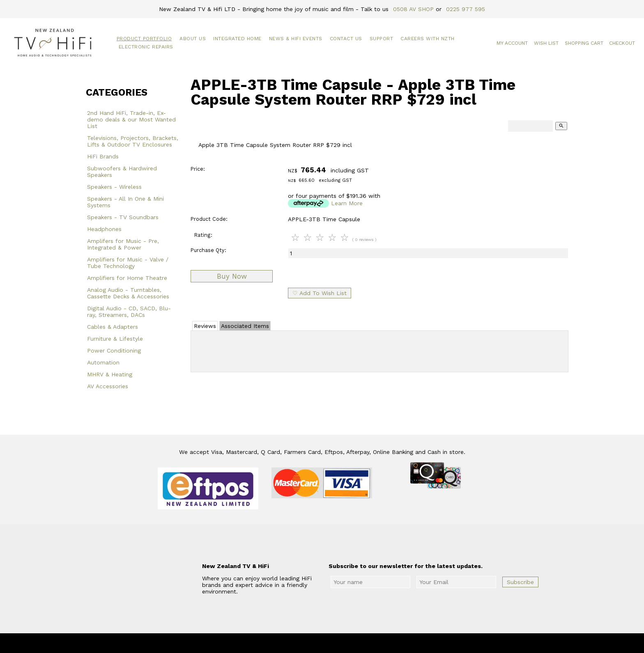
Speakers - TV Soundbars (123, 217)
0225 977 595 (466, 9)
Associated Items (245, 326)
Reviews (205, 326)
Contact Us (346, 39)
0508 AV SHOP (413, 9)
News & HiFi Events (296, 39)
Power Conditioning (114, 351)
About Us (193, 39)
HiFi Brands (103, 156)
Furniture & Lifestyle (115, 339)
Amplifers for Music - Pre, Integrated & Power (123, 244)
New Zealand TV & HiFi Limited (344, 643)
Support (382, 39)
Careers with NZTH (428, 39)
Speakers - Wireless (114, 187)
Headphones (104, 229)
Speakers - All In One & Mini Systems (125, 202)
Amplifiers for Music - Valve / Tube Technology (128, 263)
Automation (103, 362)
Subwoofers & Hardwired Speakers (122, 172)
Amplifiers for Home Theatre (127, 278)
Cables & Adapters (113, 327)
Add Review (380, 350)
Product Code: (209, 219)
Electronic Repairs (146, 47)
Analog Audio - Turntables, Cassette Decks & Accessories (128, 293)
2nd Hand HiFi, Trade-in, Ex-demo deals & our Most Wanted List (131, 119)
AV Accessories (108, 386)
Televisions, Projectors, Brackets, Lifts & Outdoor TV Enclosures (133, 141)
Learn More (347, 203)
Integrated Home (237, 39)
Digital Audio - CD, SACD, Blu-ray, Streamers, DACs (129, 312)
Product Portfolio (144, 39)
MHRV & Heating (110, 374)
